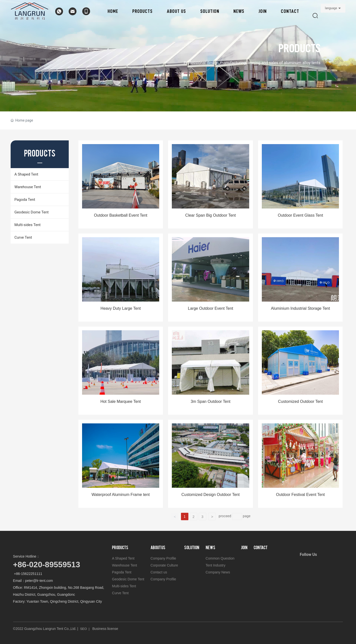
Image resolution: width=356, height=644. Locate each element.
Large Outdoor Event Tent (211, 308)
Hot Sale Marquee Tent (121, 401)
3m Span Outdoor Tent (211, 401)
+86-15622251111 (28, 574)
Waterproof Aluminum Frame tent (121, 495)
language (331, 8)
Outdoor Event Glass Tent (300, 215)
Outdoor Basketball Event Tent (121, 215)
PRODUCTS (299, 48)
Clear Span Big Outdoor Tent (210, 215)
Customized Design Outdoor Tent (211, 495)
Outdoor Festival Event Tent (300, 495)
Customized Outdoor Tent (300, 401)
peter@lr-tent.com (39, 581)
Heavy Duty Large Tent (121, 308)
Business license (105, 629)
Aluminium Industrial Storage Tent (300, 308)
